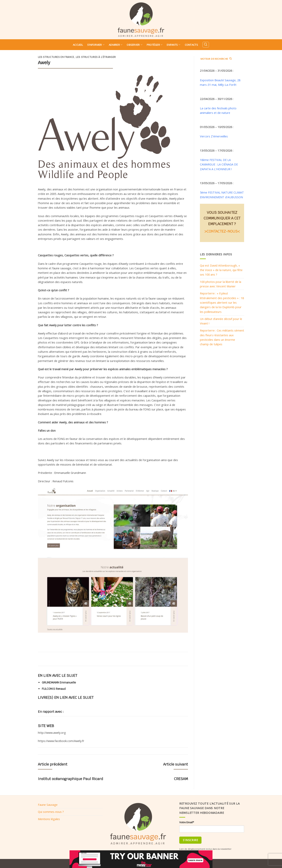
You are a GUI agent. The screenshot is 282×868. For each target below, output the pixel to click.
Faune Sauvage (48, 805)
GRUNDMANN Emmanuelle (59, 682)
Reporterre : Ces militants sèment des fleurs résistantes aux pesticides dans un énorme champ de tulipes (222, 337)
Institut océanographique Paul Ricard (70, 779)
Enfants (174, 45)
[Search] (206, 45)
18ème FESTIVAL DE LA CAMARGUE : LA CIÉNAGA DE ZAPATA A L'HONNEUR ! (219, 164)
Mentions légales (49, 819)
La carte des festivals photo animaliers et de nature (218, 110)
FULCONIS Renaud (54, 689)
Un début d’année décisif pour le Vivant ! (221, 321)
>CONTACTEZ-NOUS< (222, 231)
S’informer (96, 45)
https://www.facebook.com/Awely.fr (61, 741)
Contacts (191, 45)
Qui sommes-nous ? (51, 812)
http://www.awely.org (52, 733)
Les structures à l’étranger (96, 57)
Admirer (116, 45)
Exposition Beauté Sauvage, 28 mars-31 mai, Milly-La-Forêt (220, 82)
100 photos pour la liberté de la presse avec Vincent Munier (221, 284)
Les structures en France (56, 57)
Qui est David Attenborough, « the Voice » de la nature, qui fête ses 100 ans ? (221, 270)
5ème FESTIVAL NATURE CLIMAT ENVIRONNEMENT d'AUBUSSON (222, 195)
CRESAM (181, 779)
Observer (135, 45)
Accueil (78, 45)
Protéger (155, 45)
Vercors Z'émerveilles (214, 136)
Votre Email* (187, 822)
